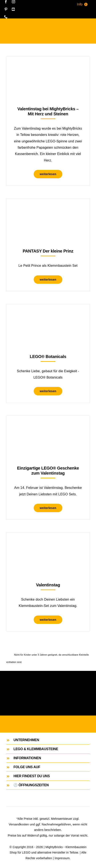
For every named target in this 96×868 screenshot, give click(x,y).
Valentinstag (48, 585)
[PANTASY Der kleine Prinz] (48, 209)
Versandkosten (19, 824)
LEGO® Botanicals (48, 357)
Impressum (62, 858)
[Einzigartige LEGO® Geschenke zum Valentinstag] (48, 426)
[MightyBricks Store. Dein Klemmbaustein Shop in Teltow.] (48, 723)
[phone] (6, 17)
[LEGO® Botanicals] (48, 314)
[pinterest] (6, 9)
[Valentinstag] (48, 543)
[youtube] (13, 9)
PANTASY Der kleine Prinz (48, 251)
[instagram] (13, 2)
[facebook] (6, 2)
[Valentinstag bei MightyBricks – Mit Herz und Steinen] (48, 67)
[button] (48, 740)
